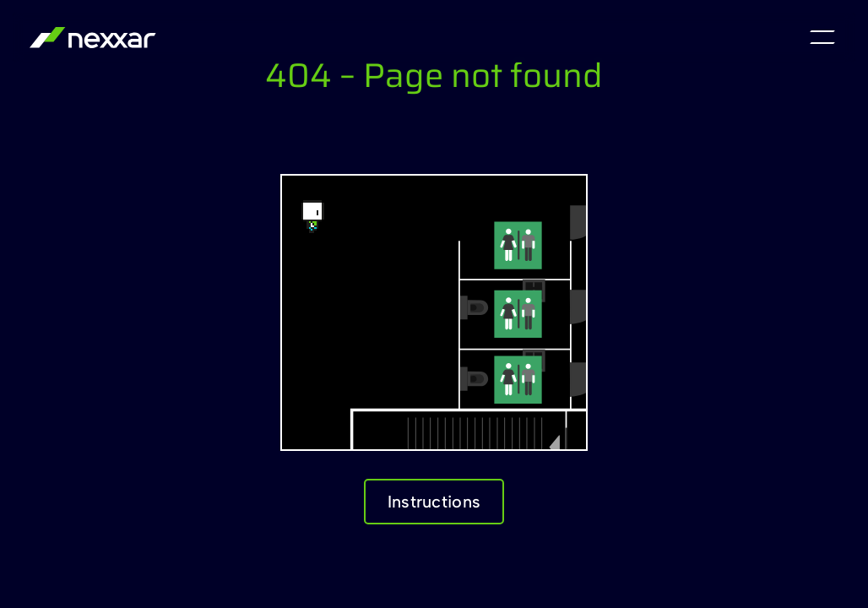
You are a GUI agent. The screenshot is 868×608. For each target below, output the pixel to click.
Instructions (434, 502)
